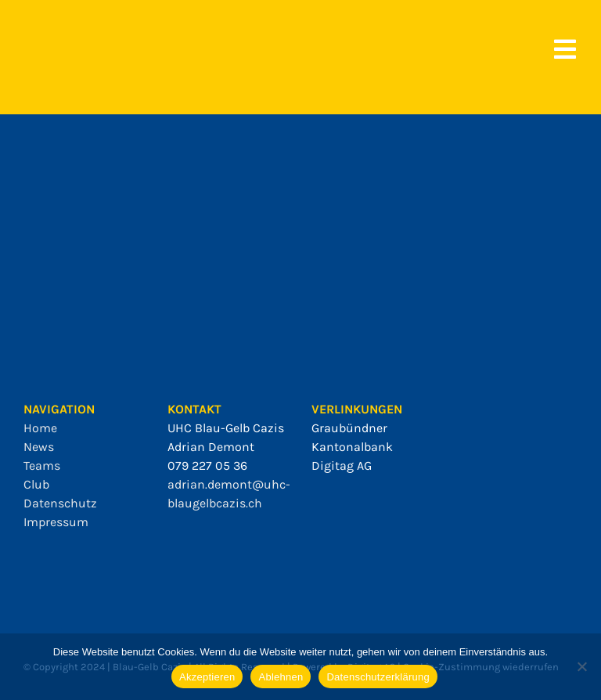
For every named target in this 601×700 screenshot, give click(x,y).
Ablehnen (281, 677)
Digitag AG (342, 465)
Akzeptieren (207, 677)
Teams (42, 465)
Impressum (56, 522)
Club (36, 484)
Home (40, 428)
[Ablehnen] (581, 666)
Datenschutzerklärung (378, 677)
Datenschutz (60, 503)
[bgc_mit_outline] (55, 31)
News (39, 447)
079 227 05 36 (207, 465)
